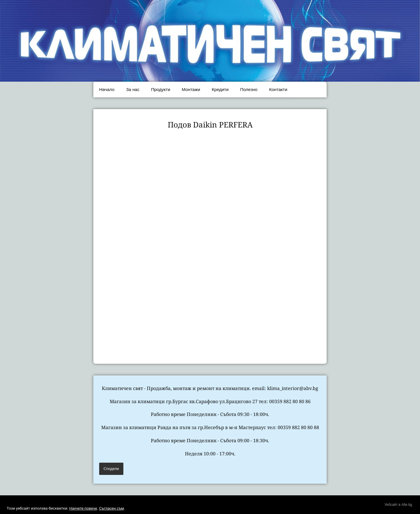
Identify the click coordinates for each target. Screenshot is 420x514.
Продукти (161, 89)
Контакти (278, 89)
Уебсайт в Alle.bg (398, 505)
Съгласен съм (111, 508)
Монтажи (191, 89)
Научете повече (83, 508)
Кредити (220, 89)
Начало (107, 89)
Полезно (249, 89)
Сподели (111, 469)
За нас (133, 89)
